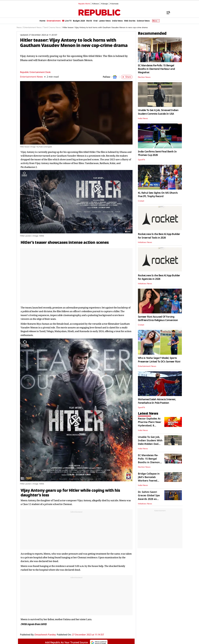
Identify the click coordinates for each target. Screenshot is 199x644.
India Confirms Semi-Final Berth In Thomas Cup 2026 (157, 153)
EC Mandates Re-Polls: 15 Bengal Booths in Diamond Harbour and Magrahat (156, 69)
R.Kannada (114, 4)
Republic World (84, 4)
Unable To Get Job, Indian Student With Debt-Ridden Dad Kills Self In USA (150, 442)
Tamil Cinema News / (53, 28)
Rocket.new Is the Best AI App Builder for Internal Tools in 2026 (159, 236)
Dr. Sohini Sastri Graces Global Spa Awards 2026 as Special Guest (149, 497)
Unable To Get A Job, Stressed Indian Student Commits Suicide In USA (158, 112)
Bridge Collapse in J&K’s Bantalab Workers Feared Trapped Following (149, 479)
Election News (144, 77)
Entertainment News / (33, 28)
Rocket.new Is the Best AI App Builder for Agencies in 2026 (159, 277)
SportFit (141, 160)
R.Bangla (105, 4)
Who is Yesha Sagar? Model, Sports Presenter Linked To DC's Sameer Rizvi (159, 360)
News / (20, 28)
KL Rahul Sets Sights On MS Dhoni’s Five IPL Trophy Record (158, 195)
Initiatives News (145, 242)
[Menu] (167, 12)
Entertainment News (31, 77)
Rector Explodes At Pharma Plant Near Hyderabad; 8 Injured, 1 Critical (150, 424)
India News (143, 119)
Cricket (141, 201)
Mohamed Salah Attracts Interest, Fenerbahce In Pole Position (157, 401)
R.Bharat (95, 4)
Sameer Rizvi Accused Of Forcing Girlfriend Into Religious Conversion (158, 318)
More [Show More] (156, 21)
